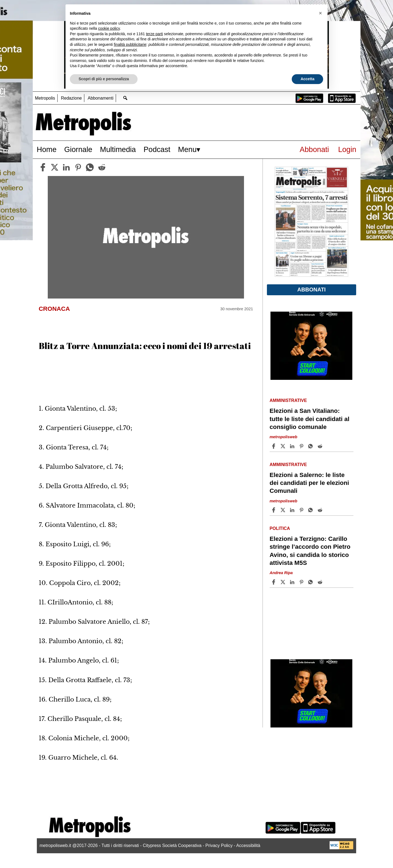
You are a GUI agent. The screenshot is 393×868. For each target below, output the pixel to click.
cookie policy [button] (109, 28)
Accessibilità (248, 845)
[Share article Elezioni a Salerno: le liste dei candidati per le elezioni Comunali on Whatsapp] (311, 510)
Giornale (78, 149)
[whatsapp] (90, 167)
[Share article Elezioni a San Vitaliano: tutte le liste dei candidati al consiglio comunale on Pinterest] (302, 446)
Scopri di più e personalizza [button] (104, 79)
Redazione (71, 98)
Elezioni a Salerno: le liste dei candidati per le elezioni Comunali (309, 483)
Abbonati (314, 149)
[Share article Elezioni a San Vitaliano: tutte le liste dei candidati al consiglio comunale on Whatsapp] (311, 446)
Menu (187, 149)
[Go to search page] (125, 98)
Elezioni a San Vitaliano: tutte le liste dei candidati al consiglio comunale (309, 419)
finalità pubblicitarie (130, 44)
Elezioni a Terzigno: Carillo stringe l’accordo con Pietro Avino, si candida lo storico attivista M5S (310, 551)
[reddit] (102, 167)
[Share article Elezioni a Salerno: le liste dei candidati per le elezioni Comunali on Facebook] (274, 510)
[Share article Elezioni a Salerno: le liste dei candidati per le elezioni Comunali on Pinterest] (302, 510)
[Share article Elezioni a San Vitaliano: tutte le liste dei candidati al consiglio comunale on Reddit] (321, 446)
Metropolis (45, 98)
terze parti (154, 34)
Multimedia (118, 149)
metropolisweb (284, 437)
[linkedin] (66, 167)
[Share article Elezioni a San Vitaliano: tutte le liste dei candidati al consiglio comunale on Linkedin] (293, 446)
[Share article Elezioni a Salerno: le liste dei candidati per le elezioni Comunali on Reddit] (321, 510)
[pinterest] (78, 167)
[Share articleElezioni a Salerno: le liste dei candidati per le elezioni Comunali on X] (284, 510)
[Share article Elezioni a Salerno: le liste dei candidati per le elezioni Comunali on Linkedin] (293, 510)
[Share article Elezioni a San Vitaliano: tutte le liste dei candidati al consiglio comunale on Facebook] (274, 446)
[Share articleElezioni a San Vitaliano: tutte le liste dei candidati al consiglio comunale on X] (284, 446)
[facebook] (43, 167)
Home (47, 149)
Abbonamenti (100, 98)
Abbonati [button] (311, 290)
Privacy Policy (219, 845)
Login (347, 149)
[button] (320, 13)
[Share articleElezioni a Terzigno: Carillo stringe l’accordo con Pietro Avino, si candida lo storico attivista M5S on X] (284, 582)
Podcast (157, 149)
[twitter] (55, 167)
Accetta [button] (307, 79)
